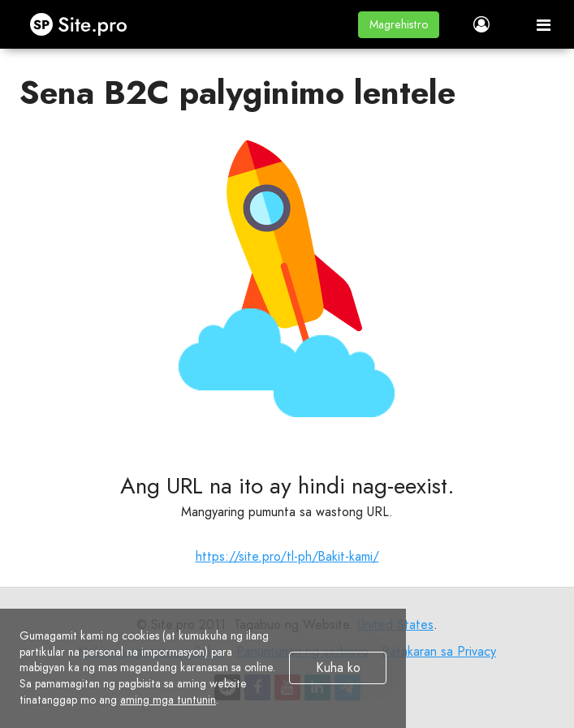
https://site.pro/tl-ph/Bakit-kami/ (287, 556)
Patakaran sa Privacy (439, 651)
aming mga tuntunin (168, 700)
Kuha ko (338, 668)
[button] (399, 25)
